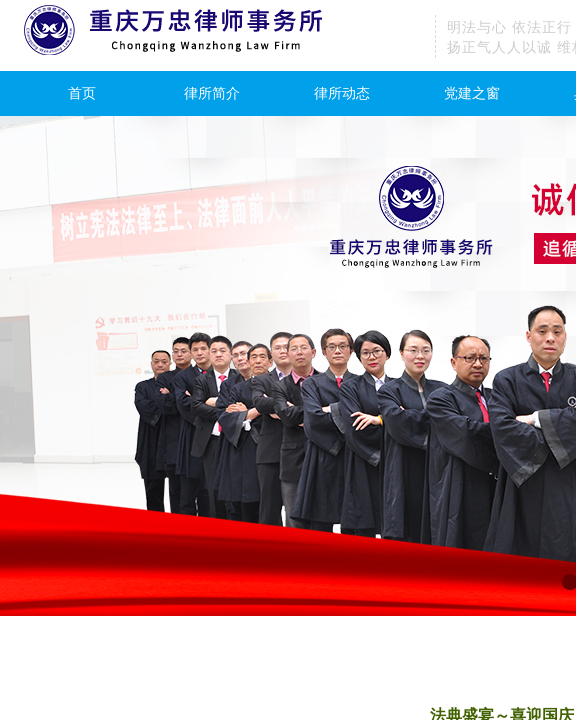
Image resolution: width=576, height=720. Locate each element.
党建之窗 (472, 93)
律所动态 (342, 93)
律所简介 (212, 93)
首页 (82, 93)
